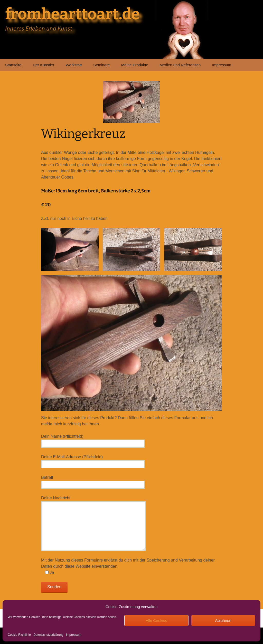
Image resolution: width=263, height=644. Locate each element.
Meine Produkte (135, 65)
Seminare (101, 65)
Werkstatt (74, 65)
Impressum (74, 635)
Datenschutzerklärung (48, 635)
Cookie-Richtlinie (19, 635)
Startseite (13, 65)
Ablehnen (223, 620)
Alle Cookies (156, 620)
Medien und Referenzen (180, 65)
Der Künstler (44, 65)
